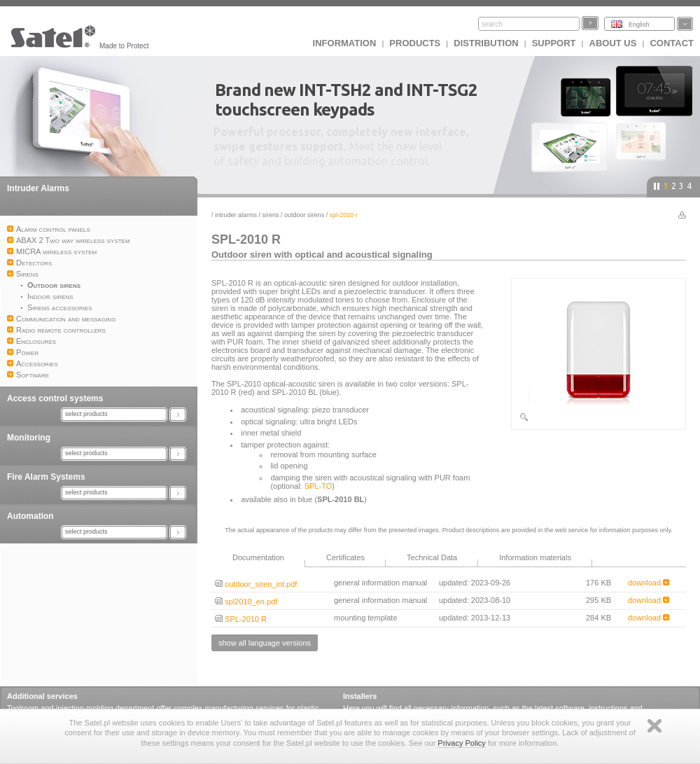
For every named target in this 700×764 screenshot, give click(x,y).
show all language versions (265, 643)
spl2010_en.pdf (246, 602)
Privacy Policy (461, 743)
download (649, 583)
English (639, 25)
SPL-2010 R (241, 619)
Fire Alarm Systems (46, 477)
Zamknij (654, 726)
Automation (30, 516)
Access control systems (55, 398)
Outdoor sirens (304, 215)
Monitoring (29, 438)
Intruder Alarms (38, 188)
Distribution (486, 43)
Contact (672, 43)
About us (613, 43)
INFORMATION (345, 43)
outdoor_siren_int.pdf (256, 584)
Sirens (271, 215)
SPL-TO (318, 486)
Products (415, 43)
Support (554, 43)
